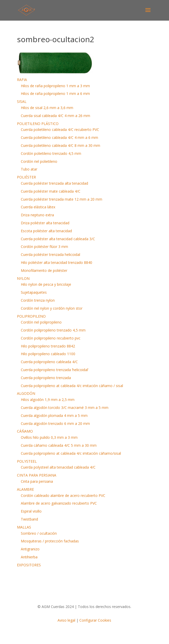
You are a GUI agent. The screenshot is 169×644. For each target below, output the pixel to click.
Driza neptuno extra (37, 215)
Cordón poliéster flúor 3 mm (44, 247)
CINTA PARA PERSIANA (37, 475)
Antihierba (29, 557)
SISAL (22, 101)
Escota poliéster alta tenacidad (46, 231)
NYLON (23, 278)
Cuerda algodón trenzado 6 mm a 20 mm (55, 423)
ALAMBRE (25, 489)
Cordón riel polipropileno (41, 322)
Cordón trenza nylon (38, 300)
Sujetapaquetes (34, 292)
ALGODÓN (26, 393)
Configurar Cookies (95, 620)
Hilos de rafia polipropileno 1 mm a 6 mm (55, 93)
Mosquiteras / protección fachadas (50, 541)
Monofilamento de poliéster (44, 270)
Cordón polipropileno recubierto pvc (51, 338)
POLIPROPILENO (31, 316)
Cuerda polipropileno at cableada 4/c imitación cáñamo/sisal (71, 453)
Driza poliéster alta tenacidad (45, 223)
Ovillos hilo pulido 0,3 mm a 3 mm (49, 437)
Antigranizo (30, 549)
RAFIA (22, 80)
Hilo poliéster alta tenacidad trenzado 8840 (57, 262)
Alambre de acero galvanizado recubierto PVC (59, 503)
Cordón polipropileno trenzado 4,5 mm (53, 330)
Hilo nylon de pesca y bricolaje (46, 284)
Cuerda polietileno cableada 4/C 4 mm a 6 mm (59, 137)
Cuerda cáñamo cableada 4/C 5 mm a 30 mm (59, 445)
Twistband (29, 519)
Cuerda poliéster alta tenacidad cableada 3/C (58, 239)
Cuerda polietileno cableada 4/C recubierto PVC (60, 129)
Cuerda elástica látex (38, 207)
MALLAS (24, 527)
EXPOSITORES (29, 565)
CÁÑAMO (25, 431)
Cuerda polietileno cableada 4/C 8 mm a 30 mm (60, 145)
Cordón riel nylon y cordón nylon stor (52, 308)
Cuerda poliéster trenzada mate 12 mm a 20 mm (62, 199)
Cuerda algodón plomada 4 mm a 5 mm (54, 415)
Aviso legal (66, 620)
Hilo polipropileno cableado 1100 (48, 354)
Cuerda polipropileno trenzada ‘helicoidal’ (55, 370)
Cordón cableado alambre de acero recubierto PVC (63, 495)
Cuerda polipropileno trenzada (46, 378)
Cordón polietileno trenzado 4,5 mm (51, 153)
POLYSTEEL (27, 461)
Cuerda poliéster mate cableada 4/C (51, 191)
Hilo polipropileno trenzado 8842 (48, 346)
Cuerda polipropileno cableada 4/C (49, 362)
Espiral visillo (31, 511)
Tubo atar (29, 169)
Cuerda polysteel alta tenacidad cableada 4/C (58, 467)
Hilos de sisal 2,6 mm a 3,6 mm (47, 108)
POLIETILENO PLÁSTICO (38, 124)
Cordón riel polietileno (39, 161)
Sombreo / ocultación (39, 533)
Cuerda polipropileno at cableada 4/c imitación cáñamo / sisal (72, 386)
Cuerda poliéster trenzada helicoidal (50, 254)
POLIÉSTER (26, 177)
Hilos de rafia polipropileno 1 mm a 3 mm (55, 86)
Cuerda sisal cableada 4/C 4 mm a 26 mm (55, 116)
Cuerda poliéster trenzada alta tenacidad (54, 183)
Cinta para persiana (37, 481)
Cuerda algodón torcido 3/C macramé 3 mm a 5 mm (65, 408)
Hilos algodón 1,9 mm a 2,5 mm (48, 400)
